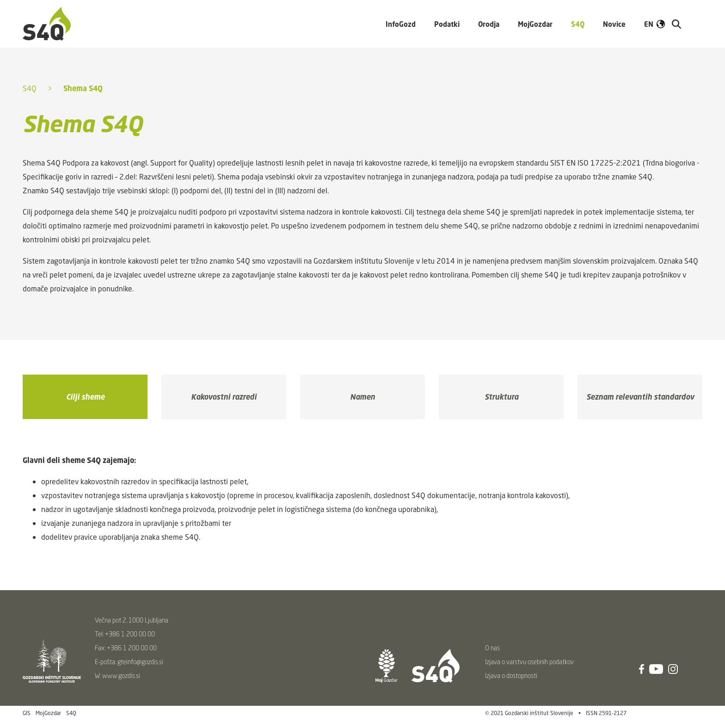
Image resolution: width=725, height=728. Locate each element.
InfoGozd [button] (401, 24)
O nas (492, 648)
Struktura (501, 397)
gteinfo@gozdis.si (140, 662)
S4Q (30, 88)
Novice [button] (614, 24)
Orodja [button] (489, 24)
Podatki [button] (447, 24)
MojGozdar (535, 24)
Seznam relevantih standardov (640, 397)
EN (649, 24)
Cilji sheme (85, 397)
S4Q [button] (578, 24)
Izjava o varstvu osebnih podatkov (529, 662)
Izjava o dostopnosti (511, 676)
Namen (362, 397)
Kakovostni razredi (224, 397)
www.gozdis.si (121, 676)
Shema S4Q (83, 88)
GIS (27, 713)
